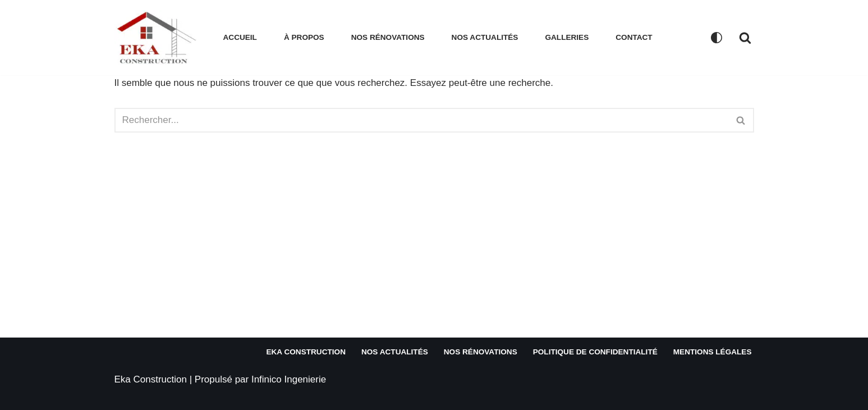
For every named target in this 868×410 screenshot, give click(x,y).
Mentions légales (713, 352)
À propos (304, 37)
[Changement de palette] (717, 38)
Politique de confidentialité (595, 352)
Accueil (240, 37)
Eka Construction (306, 352)
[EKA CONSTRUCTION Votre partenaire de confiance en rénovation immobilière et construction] (159, 38)
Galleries (567, 37)
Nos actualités (485, 37)
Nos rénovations (388, 37)
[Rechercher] (745, 38)
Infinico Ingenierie (289, 379)
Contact (634, 37)
